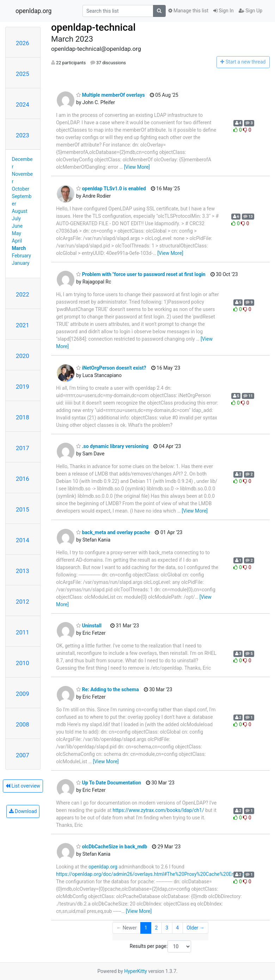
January (21, 263)
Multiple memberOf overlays (111, 95)
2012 (23, 602)
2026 (23, 43)
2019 (23, 387)
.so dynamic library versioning (112, 446)
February (22, 256)
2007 (23, 755)
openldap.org (33, 11)
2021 (23, 325)
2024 (23, 104)
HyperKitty (136, 971)
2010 (23, 663)
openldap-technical (93, 27)
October (21, 189)
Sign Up (250, 11)
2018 (23, 417)
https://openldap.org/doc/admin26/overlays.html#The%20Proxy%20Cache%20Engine (150, 874)
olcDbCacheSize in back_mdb (112, 847)
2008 (23, 724)
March (19, 248)
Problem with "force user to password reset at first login (141, 274)
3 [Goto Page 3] (167, 928)
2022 (23, 294)
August (20, 211)
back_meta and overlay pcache (113, 532)
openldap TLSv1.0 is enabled (111, 189)
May (17, 233)
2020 (23, 356)
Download (23, 811)
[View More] (137, 167)
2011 (23, 632)
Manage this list (188, 11)
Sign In (224, 11)
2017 (23, 448)
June (17, 226)
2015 (23, 509)
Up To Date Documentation (109, 783)
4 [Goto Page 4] (177, 928)
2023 (23, 135)
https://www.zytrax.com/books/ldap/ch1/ (158, 810)
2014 (23, 540)
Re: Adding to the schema (108, 689)
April (17, 241)
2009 (23, 694)
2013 (23, 571)
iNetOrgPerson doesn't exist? (111, 368)
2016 (23, 479)
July (16, 219)
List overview (23, 786)
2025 (23, 74)
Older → (195, 928)
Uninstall (89, 626)
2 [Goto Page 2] (157, 928)
